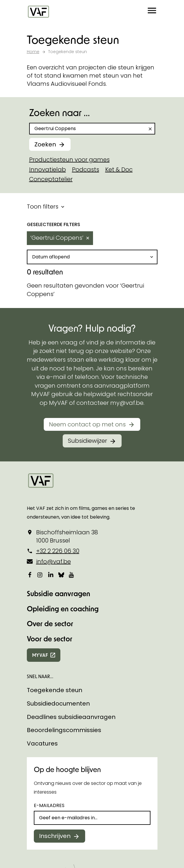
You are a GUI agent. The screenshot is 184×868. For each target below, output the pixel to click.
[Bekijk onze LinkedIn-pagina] (51, 575)
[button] (152, 12)
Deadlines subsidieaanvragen (71, 717)
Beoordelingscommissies (64, 730)
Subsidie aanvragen (58, 593)
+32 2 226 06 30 (58, 551)
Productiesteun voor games (69, 160)
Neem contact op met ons (87, 424)
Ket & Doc (119, 169)
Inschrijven (55, 836)
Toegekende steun (55, 690)
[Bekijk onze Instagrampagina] (40, 575)
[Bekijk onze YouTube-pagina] (72, 575)
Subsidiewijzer (87, 441)
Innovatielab (48, 169)
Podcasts (86, 169)
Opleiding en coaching (63, 609)
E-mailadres (49, 805)
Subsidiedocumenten (58, 703)
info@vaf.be (54, 561)
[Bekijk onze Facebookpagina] (30, 575)
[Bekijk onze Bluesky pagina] (61, 575)
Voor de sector (50, 639)
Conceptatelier (51, 179)
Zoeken (45, 144)
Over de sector (50, 623)
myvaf (40, 655)
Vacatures (42, 743)
